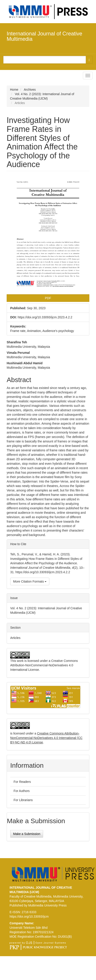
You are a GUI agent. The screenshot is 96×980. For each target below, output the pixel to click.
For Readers (22, 782)
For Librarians (23, 800)
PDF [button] (48, 298)
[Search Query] (45, 60)
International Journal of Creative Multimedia (44, 36)
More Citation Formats (30, 581)
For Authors (22, 791)
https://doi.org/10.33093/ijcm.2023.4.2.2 (45, 317)
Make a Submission (27, 834)
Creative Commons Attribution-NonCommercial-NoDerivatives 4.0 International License (44, 665)
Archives (30, 90)
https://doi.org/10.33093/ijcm (29, 917)
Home (14, 90)
